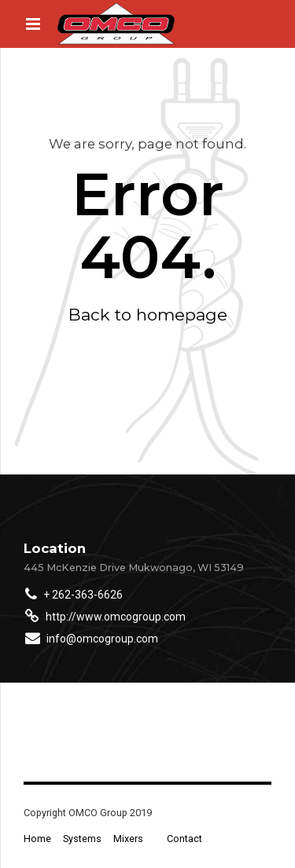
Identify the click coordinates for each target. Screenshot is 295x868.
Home (37, 839)
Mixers (128, 839)
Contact (184, 839)
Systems (82, 839)
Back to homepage (148, 315)
